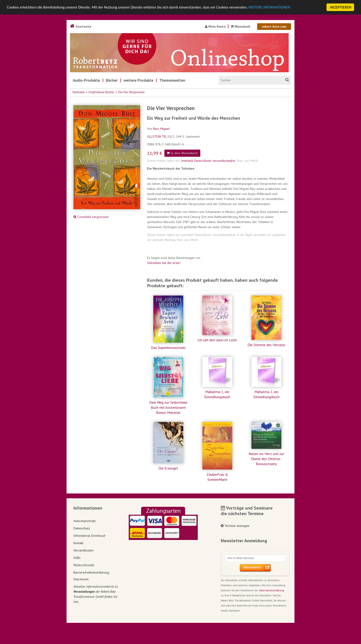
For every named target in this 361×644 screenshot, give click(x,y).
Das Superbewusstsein (168, 348)
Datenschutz (82, 528)
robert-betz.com (274, 26)
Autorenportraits (85, 521)
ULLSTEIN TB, (157, 136)
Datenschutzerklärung (272, 590)
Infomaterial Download (89, 536)
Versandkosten (83, 550)
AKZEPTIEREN (341, 7)
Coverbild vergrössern (91, 217)
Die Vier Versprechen (131, 92)
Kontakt (78, 543)
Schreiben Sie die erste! (164, 263)
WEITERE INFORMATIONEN (277, 7)
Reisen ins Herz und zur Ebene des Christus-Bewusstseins (266, 459)
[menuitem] (86, 80)
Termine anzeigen (235, 526)
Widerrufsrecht (84, 565)
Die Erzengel (168, 468)
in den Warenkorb (182, 153)
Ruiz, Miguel (161, 129)
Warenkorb (241, 26)
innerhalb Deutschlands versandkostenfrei (208, 161)
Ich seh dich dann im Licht (217, 340)
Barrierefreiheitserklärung (91, 572)
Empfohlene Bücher (101, 92)
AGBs (77, 558)
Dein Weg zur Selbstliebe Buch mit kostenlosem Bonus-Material (168, 407)
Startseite (81, 26)
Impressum (81, 579)
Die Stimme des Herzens (266, 345)
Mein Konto (215, 26)
